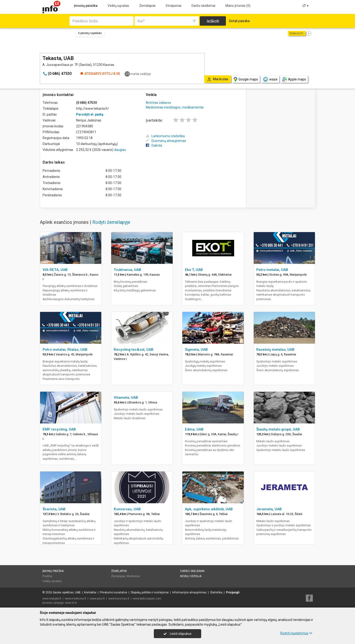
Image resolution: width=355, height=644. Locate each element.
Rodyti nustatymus (296, 633)
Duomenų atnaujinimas (166, 141)
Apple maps (294, 79)
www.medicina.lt (75, 599)
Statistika (216, 592)
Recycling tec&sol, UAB (134, 350)
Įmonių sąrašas (90, 33)
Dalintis (154, 145)
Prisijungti (233, 592)
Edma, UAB (194, 429)
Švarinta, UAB (54, 509)
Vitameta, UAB (126, 398)
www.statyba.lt (52, 599)
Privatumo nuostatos (114, 592)
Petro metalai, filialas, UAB (65, 350)
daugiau (120, 150)
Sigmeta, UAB (196, 350)
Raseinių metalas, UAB (275, 350)
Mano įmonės (238, 6)
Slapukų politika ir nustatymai (150, 592)
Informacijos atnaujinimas (189, 592)
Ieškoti (213, 21)
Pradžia (47, 576)
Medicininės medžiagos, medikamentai (175, 107)
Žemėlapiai (147, 6)
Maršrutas (133, 576)
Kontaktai (90, 592)
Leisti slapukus (177, 634)
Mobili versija (191, 576)
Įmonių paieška (86, 6)
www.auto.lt (97, 599)
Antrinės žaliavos (158, 103)
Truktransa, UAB (127, 270)
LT (306, 6)
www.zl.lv (71, 603)
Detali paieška (239, 21)
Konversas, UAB (127, 509)
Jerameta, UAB (269, 509)
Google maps (246, 79)
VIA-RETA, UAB (55, 270)
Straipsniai (173, 6)
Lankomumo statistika (165, 136)
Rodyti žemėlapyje (111, 222)
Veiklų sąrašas (118, 6)
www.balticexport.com (147, 599)
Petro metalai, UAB (272, 270)
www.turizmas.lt (119, 599)
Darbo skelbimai (203, 6)
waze (270, 79)
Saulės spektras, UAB (67, 592)
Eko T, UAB (194, 270)
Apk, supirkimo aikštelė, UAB (209, 509)
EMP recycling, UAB (59, 429)
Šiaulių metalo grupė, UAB (278, 429)
